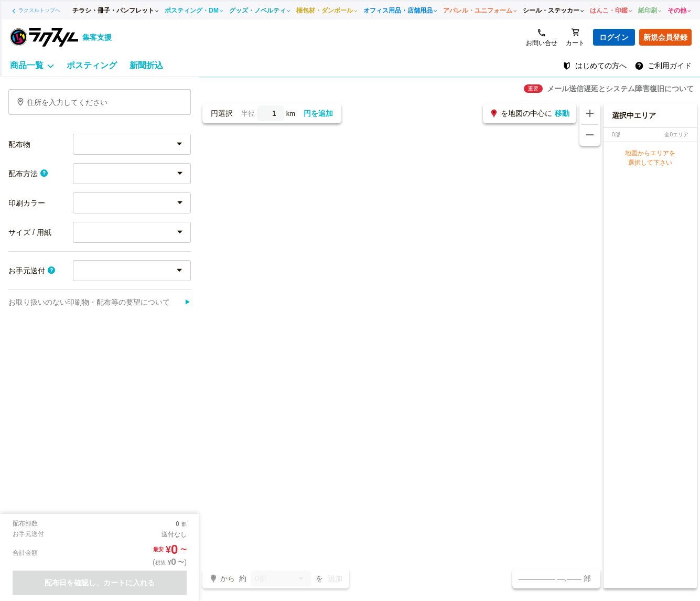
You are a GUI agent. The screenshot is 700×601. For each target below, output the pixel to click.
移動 (562, 113)
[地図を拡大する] (590, 114)
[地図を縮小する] (590, 135)
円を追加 (318, 113)
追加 (335, 578)
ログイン (614, 37)
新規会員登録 (665, 37)
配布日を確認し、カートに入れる (100, 583)
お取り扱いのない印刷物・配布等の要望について (100, 302)
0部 (281, 579)
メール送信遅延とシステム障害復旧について (620, 89)
